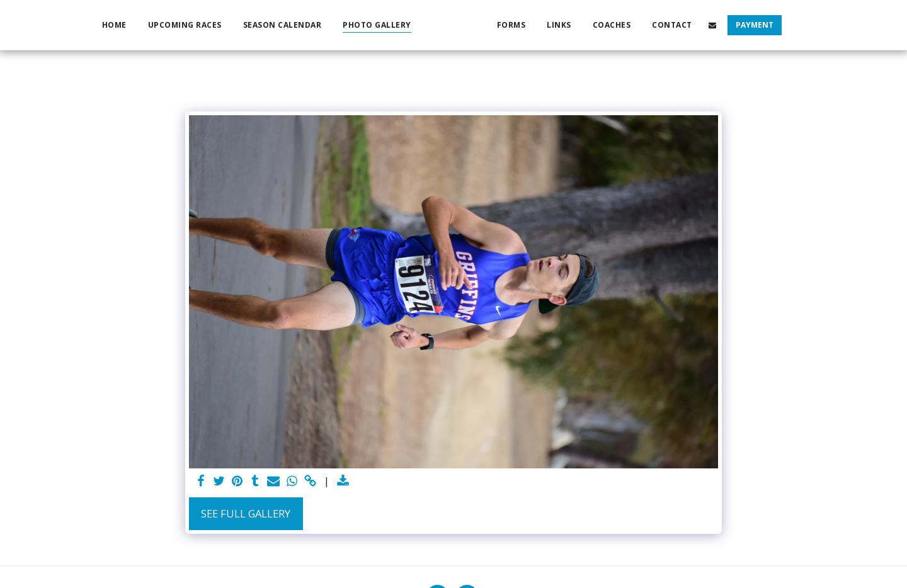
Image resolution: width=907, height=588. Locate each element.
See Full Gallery (246, 513)
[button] (734, 25)
